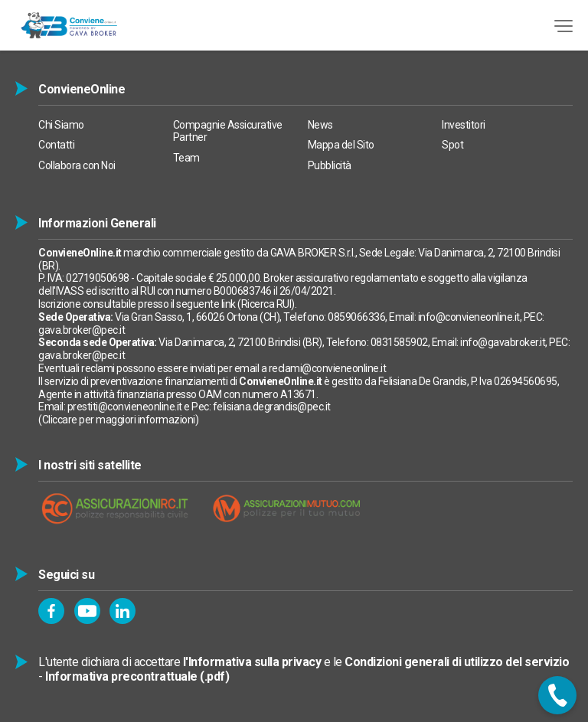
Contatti (56, 145)
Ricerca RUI (266, 304)
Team (186, 158)
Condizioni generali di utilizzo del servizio (457, 662)
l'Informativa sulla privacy (252, 662)
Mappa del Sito (341, 145)
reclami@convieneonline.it (328, 368)
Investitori (464, 125)
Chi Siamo (61, 125)
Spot (452, 145)
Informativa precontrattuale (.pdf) (137, 676)
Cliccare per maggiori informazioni (119, 420)
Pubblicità (330, 165)
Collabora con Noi (77, 165)
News (320, 125)
